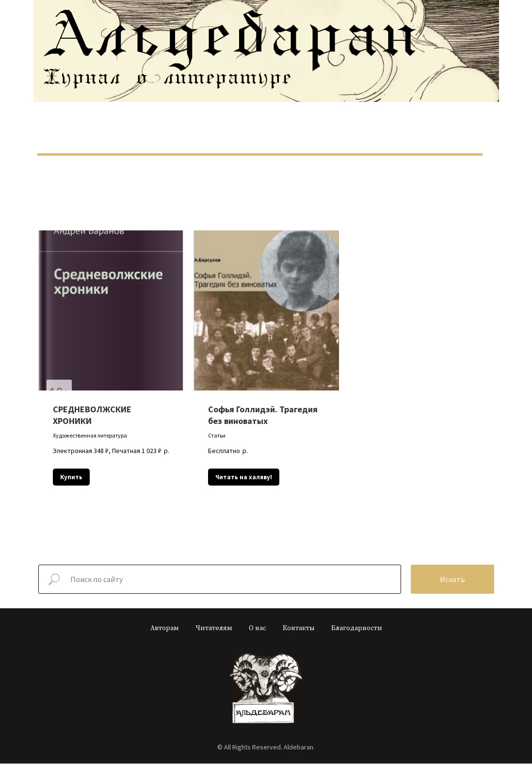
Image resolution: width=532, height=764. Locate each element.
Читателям (214, 629)
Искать (452, 580)
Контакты (299, 629)
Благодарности (357, 629)
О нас (258, 629)
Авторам (165, 629)
